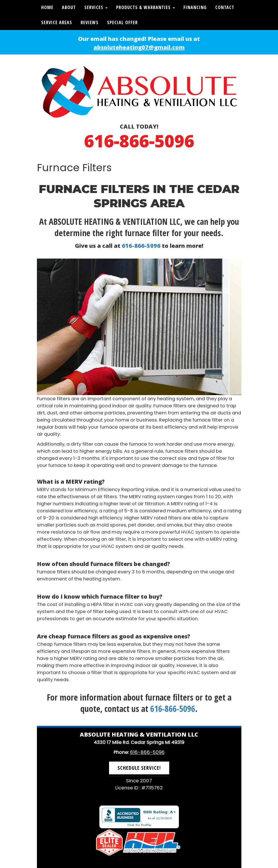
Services (96, 7)
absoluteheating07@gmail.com (139, 47)
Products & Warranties (146, 7)
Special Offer (122, 22)
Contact (225, 7)
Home (47, 7)
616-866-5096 (139, 141)
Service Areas (57, 22)
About (69, 7)
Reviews (90, 22)
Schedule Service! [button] (139, 768)
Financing (195, 7)
